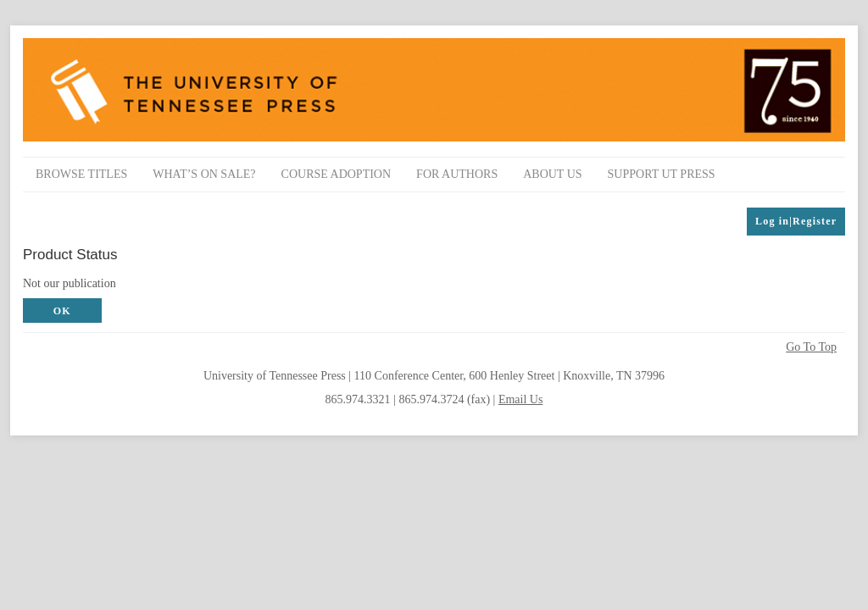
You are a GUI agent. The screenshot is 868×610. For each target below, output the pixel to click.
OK (62, 311)
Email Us (521, 399)
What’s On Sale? (204, 174)
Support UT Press (662, 174)
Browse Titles (81, 174)
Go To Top (811, 347)
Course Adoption (337, 174)
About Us (552, 174)
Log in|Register (796, 221)
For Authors (457, 174)
